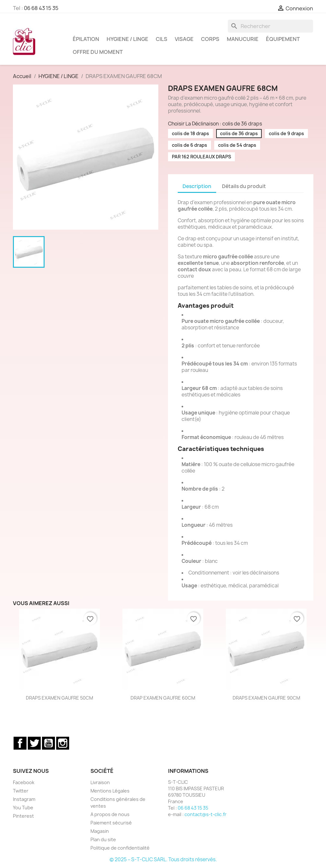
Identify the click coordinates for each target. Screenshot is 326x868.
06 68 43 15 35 (41, 8)
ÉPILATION (86, 39)
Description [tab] (197, 186)
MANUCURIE (243, 39)
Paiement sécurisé (111, 823)
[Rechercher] (270, 26)
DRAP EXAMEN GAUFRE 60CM (163, 698)
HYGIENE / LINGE (127, 39)
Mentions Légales (110, 791)
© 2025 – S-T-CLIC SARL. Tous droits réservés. (163, 859)
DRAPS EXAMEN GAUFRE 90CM (266, 698)
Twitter (34, 743)
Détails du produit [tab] (244, 186)
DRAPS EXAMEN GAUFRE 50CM (59, 698)
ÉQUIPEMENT (283, 39)
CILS (162, 39)
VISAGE (184, 39)
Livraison (100, 782)
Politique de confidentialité (120, 848)
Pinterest (23, 816)
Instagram (63, 743)
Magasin (100, 831)
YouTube (48, 743)
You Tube (23, 808)
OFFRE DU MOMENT (98, 52)
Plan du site (103, 839)
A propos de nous (110, 814)
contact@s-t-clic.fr (205, 814)
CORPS (210, 39)
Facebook (20, 743)
